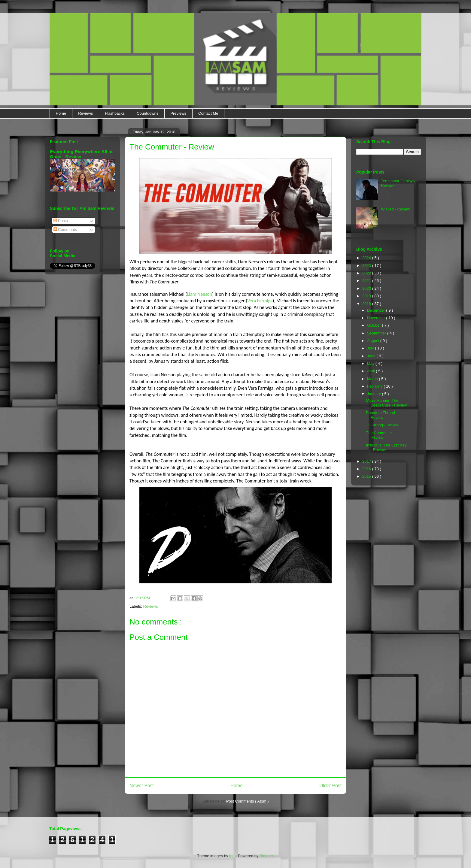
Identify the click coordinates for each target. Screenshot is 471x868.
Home (61, 113)
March (373, 379)
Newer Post (142, 786)
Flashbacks (115, 113)
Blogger (266, 856)
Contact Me (208, 113)
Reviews (85, 113)
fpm (232, 856)
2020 (367, 288)
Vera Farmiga (260, 301)
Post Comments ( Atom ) (248, 801)
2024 (367, 258)
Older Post (330, 786)
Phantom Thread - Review (382, 415)
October (375, 325)
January (375, 394)
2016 (367, 469)
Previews (178, 113)
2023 (367, 266)
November (377, 318)
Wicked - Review (395, 209)
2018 (367, 304)
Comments (65, 230)
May (371, 363)
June (372, 356)
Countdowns (147, 113)
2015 (367, 476)
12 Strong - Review (383, 425)
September (377, 333)
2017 (367, 461)
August (374, 341)
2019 (367, 296)
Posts (61, 221)
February (375, 386)
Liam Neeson (199, 294)
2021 (367, 281)
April (372, 371)
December (377, 310)
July (371, 348)
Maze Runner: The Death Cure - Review (386, 403)
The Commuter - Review (380, 435)
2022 (367, 273)
